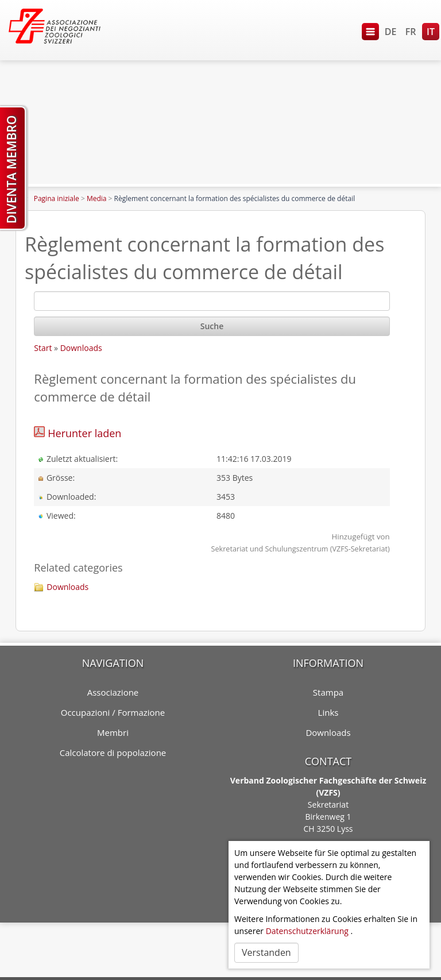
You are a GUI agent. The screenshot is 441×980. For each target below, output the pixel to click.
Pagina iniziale (57, 198)
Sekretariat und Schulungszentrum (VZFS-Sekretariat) (301, 549)
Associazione (113, 692)
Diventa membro (11, 169)
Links (328, 712)
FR (411, 32)
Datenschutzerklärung (307, 931)
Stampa (328, 692)
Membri (113, 732)
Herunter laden (84, 433)
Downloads (81, 348)
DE (391, 32)
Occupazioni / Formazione (113, 712)
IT (431, 32)
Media (97, 198)
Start (43, 348)
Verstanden (266, 952)
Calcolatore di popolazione (113, 753)
